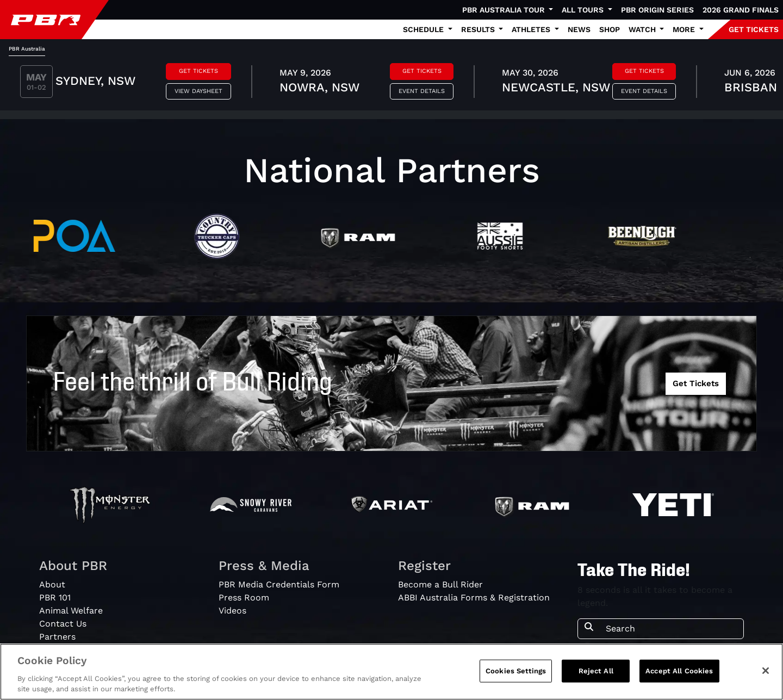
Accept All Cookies (679, 671)
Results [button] (479, 29)
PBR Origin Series (657, 10)
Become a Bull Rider (440, 584)
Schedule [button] (424, 29)
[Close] (766, 671)
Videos (232, 611)
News (579, 29)
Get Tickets (198, 71)
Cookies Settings (516, 671)
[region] (391, 672)
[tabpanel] (391, 83)
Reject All (596, 671)
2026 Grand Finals (741, 10)
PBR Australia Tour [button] (505, 10)
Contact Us (63, 624)
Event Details (422, 91)
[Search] (671, 629)
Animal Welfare (71, 611)
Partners (57, 637)
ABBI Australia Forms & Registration (474, 597)
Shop (610, 29)
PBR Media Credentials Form (279, 584)
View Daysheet (198, 91)
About (52, 584)
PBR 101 (55, 597)
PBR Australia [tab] (27, 49)
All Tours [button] (584, 10)
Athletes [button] (532, 29)
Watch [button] (643, 29)
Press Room (244, 597)
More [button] (685, 29)
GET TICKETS (754, 29)
